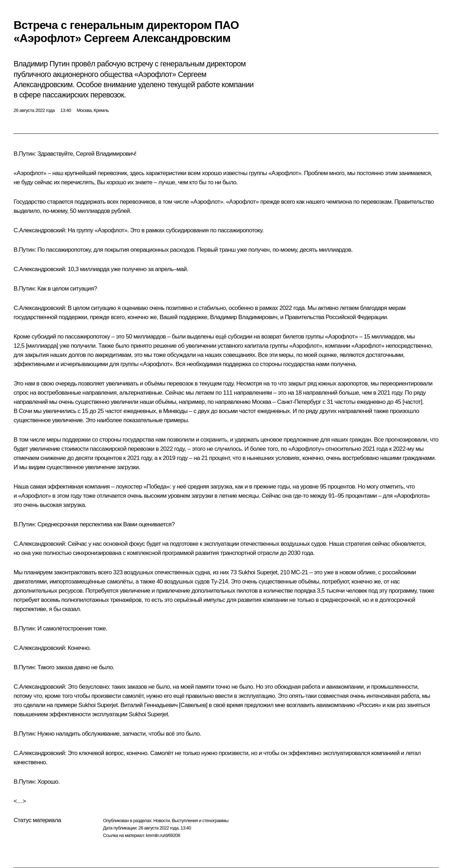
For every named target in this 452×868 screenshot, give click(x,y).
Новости (161, 821)
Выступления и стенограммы (200, 821)
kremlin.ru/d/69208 (163, 835)
